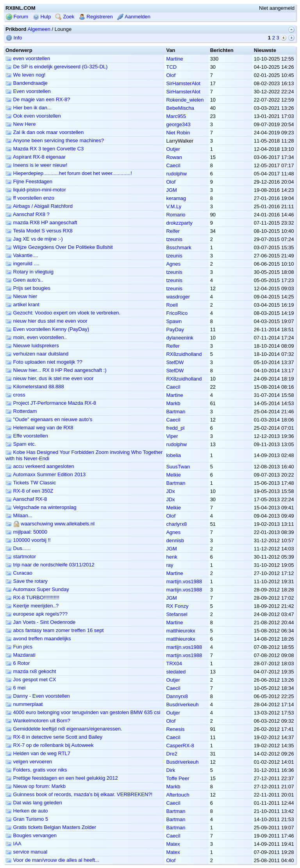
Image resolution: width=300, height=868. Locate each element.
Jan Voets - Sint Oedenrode (40, 622)
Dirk (171, 770)
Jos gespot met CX (31, 680)
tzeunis (174, 239)
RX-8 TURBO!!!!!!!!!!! (32, 597)
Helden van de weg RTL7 (38, 753)
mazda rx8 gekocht (31, 671)
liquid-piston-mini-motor (36, 190)
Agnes (173, 264)
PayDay (175, 330)
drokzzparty (179, 223)
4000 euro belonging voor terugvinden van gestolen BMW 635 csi (83, 712)
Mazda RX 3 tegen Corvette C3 (45, 149)
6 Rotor (18, 663)
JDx (170, 491)
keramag (176, 198)
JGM (171, 190)
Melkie (173, 475)
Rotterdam (21, 411)
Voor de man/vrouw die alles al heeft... (52, 860)
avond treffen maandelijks (38, 638)
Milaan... (19, 515)
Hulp (42, 17)
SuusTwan (178, 467)
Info (14, 38)
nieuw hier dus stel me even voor (46, 321)
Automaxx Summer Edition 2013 (46, 474)
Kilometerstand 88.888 (35, 387)
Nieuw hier (21, 296)
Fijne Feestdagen (29, 181)
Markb (173, 403)
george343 (178, 124)
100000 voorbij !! (28, 540)
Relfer (173, 231)
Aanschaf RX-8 (26, 499)
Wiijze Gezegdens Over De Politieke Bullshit (59, 247)
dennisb (175, 540)
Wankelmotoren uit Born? (38, 721)
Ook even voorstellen (33, 116)
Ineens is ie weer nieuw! (36, 165)
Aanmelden (134, 17)
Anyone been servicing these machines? (55, 140)
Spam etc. (21, 444)
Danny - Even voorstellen (38, 696)
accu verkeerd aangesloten (40, 466)
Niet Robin (178, 133)
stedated (176, 672)
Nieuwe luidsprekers (32, 346)
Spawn (174, 321)
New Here (21, 124)
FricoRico (177, 313)
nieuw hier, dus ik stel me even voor (50, 378)
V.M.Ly (174, 206)
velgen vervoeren (29, 762)
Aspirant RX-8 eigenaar (36, 157)
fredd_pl (175, 428)
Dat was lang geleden (34, 803)
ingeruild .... (22, 263)
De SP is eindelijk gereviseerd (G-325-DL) (56, 67)
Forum (17, 17)
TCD (171, 67)
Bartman (176, 412)
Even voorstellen (28, 91)
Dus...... (18, 548)
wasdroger (178, 297)
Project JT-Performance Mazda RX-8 (51, 403)
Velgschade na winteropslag (41, 507)
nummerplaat (24, 704)
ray (170, 565)
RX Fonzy (177, 606)
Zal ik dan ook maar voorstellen (45, 132)
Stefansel (177, 614)
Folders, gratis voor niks (36, 770)
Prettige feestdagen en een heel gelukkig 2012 (62, 778)
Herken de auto (27, 811)
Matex (173, 844)
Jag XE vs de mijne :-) (34, 239)
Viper (172, 436)
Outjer (173, 149)
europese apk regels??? (37, 614)
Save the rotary (27, 581)
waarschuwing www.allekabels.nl (50, 524)
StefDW (175, 362)
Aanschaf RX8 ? (28, 214)
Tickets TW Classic (31, 483)
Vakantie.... (22, 255)
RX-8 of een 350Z (29, 491)
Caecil (173, 165)
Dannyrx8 (177, 696)
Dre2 (171, 754)
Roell (172, 305)
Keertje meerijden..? (32, 606)
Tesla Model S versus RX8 (39, 231)
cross (15, 395)
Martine (174, 59)
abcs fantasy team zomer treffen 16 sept (54, 630)
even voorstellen (28, 58)
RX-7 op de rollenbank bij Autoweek (50, 745)
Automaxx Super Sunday (37, 589)
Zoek (65, 17)
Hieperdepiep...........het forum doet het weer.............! (69, 173)
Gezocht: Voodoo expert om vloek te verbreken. (63, 313)
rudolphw (176, 174)
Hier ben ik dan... (29, 108)
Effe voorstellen (27, 436)
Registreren (96, 17)
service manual (26, 852)
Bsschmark (179, 247)
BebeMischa (180, 108)
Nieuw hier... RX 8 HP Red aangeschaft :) (56, 370)
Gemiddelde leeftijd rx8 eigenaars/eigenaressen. (64, 729)
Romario (176, 215)
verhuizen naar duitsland (37, 354)
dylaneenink (179, 338)
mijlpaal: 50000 (26, 532)
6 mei (15, 688)
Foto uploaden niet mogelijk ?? (44, 362)
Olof (171, 75)
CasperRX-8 (180, 746)
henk (171, 557)
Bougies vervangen (31, 835)
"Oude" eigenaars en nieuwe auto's (49, 419)
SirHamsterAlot (183, 83)
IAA (13, 844)
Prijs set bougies (28, 288)
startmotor (21, 556)
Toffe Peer (178, 778)
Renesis (175, 729)
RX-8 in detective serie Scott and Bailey (54, 737)
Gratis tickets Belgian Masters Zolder (51, 827)
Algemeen (39, 29)
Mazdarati (21, 655)
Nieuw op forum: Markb (36, 786)
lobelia (173, 455)
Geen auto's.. (24, 280)
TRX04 (174, 664)
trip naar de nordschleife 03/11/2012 (50, 565)
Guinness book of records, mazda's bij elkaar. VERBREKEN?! (79, 794)
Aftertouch (178, 795)
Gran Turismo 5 (27, 819)
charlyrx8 (176, 524)
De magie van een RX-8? (38, 99)
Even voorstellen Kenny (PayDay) (47, 329)
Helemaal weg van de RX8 (39, 428)
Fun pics (19, 647)
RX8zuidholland (184, 354)
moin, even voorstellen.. (36, 337)
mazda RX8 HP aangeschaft (41, 222)
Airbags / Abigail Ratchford (39, 206)
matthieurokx (180, 631)
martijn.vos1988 (184, 581)
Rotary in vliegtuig (29, 272)
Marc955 (176, 116)
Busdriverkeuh (182, 705)
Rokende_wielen (185, 100)
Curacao (19, 573)
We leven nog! (25, 75)
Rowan (174, 157)
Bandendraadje (27, 83)
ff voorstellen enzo (30, 198)
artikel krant (22, 305)
